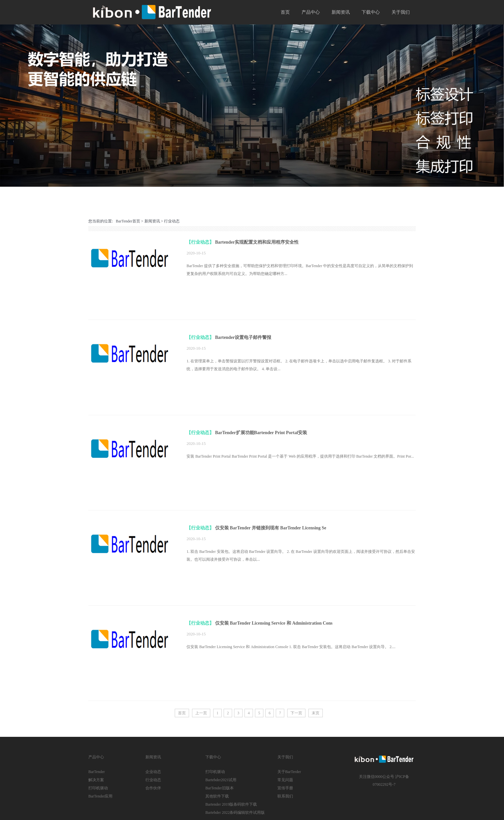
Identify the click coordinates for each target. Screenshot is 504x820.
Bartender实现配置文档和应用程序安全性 (257, 242)
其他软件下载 (217, 796)
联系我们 (285, 796)
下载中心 (371, 12)
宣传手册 (285, 788)
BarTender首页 (128, 221)
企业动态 (153, 772)
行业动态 (172, 221)
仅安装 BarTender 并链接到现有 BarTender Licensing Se (271, 528)
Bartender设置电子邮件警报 (243, 337)
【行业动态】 (200, 242)
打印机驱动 (98, 788)
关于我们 (401, 12)
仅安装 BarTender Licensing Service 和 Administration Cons (274, 623)
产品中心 (311, 12)
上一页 (201, 713)
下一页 (296, 713)
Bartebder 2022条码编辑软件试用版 (235, 812)
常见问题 (285, 780)
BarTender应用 (100, 796)
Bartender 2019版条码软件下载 (231, 804)
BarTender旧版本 (219, 788)
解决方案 (96, 780)
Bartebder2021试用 (221, 780)
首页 (285, 12)
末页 (316, 713)
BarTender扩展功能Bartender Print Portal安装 (261, 433)
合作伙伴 (153, 788)
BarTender (96, 772)
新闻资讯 (341, 12)
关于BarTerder (289, 772)
